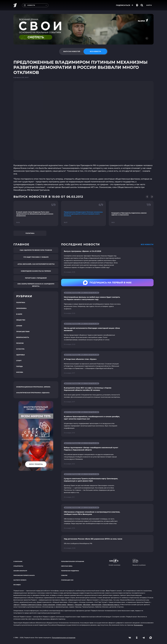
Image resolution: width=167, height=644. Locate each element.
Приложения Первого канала (24, 575)
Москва (20, 372)
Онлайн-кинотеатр (20, 571)
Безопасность (23, 337)
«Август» (17, 605)
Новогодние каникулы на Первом (36, 271)
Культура (20, 349)
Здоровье (20, 355)
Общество (21, 320)
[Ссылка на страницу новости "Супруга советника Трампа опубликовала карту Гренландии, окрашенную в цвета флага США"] (107, 486)
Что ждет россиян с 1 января (36, 257)
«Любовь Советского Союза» (31, 605)
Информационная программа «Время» (33, 387)
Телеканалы (138, 625)
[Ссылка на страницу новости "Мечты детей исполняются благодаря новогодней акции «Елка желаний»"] (107, 334)
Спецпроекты (18, 566)
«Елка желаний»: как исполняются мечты (36, 264)
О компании (18, 561)
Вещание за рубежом (139, 562)
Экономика (21, 308)
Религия (20, 343)
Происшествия (23, 332)
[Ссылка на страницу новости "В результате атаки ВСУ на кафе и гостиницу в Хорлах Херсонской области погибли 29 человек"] (107, 393)
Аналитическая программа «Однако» (33, 393)
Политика (30, 233)
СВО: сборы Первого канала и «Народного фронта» (36, 285)
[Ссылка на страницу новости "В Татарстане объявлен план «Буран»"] (107, 364)
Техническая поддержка (70, 571)
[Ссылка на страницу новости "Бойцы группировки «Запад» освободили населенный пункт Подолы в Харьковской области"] (107, 454)
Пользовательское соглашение (73, 561)
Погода (19, 366)
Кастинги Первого (20, 580)
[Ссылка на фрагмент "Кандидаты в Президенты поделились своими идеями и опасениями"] (131, 213)
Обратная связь (67, 566)
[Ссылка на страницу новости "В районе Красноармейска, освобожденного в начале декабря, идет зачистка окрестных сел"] (107, 423)
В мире (19, 314)
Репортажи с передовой (36, 278)
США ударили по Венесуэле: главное (36, 250)
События (64, 575)
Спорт (19, 361)
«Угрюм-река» (61, 605)
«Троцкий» (78, 605)
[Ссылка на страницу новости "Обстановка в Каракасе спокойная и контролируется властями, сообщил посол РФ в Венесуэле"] (107, 518)
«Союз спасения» (49, 605)
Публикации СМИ (67, 580)
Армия (19, 326)
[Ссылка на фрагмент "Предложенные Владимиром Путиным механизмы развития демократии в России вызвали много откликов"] (84, 213)
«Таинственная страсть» (111, 605)
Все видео (17, 585)
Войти (149, 5)
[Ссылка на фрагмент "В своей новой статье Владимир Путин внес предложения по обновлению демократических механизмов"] (36, 213)
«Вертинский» (96, 605)
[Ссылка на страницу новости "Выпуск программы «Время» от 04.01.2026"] (107, 262)
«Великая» (87, 605)
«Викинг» (70, 605)
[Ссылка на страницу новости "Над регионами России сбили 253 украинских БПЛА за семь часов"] (107, 544)
